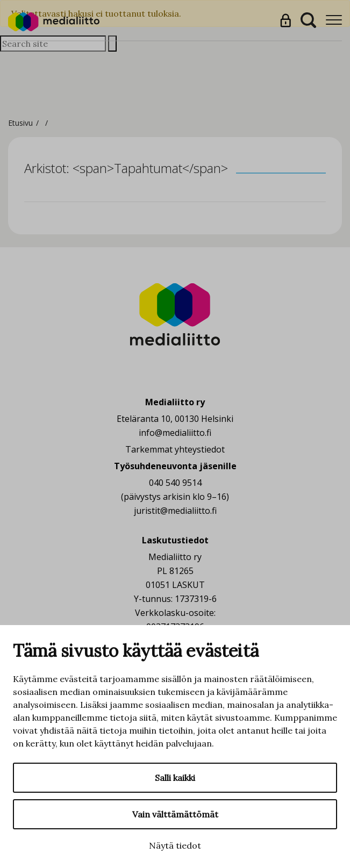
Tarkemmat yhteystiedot (175, 449)
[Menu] (334, 20)
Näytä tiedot (175, 845)
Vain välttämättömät (175, 814)
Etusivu (20, 123)
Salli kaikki (175, 778)
